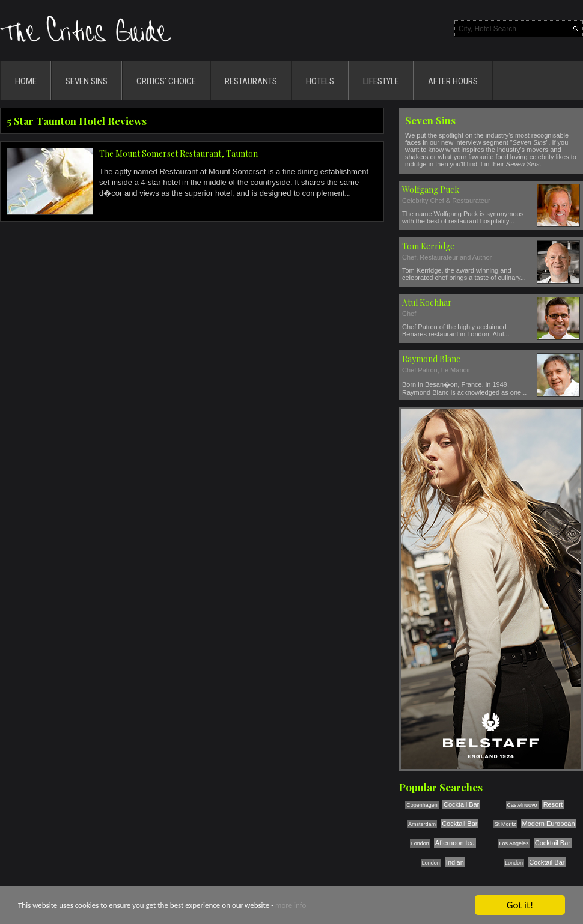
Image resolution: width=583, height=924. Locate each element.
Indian (455, 862)
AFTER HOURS (453, 81)
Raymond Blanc (431, 359)
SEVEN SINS (87, 81)
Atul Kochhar (427, 302)
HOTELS (320, 81)
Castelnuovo (522, 805)
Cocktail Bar (461, 804)
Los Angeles (514, 843)
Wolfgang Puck (431, 190)
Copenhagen (422, 805)
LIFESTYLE (381, 81)
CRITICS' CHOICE (166, 81)
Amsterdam (422, 824)
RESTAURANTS (251, 81)
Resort (553, 804)
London (420, 843)
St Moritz (505, 824)
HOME (26, 81)
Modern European (549, 824)
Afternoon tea (455, 843)
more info (291, 906)
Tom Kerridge (428, 246)
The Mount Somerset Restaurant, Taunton (179, 153)
